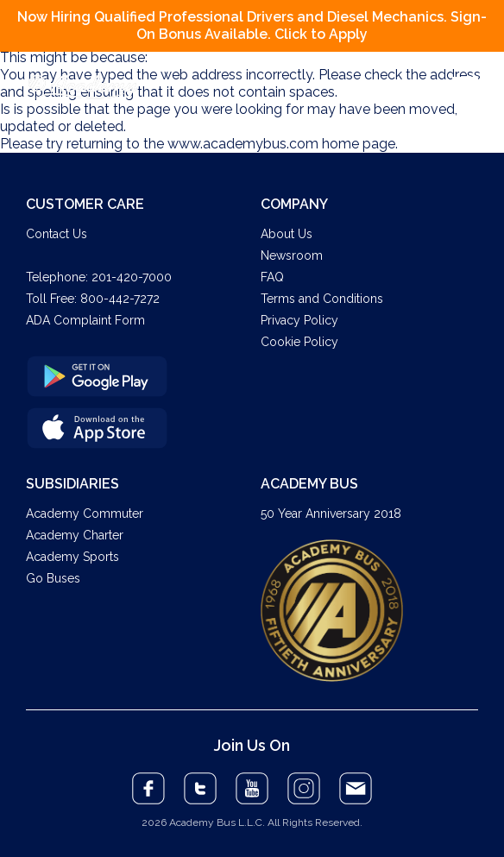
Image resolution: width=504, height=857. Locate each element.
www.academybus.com (243, 144)
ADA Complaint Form (85, 320)
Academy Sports (72, 557)
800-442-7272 (120, 299)
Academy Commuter (85, 514)
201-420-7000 (132, 277)
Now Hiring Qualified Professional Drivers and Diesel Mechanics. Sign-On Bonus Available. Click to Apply (252, 25)
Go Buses (53, 578)
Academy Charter (75, 535)
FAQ (272, 277)
